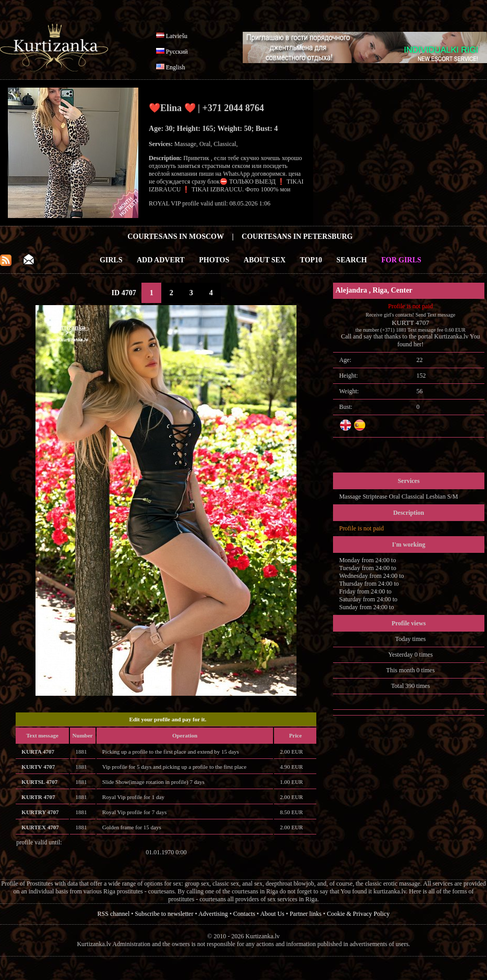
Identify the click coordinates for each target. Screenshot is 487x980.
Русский (177, 52)
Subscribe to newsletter (164, 914)
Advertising (213, 914)
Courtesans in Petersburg (297, 237)
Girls (111, 260)
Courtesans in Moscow (176, 237)
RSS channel (114, 914)
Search (352, 260)
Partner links (306, 914)
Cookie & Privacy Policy (358, 914)
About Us (272, 914)
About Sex (265, 260)
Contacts (244, 914)
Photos (214, 260)
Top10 (311, 260)
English (176, 67)
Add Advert (161, 260)
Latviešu (177, 36)
